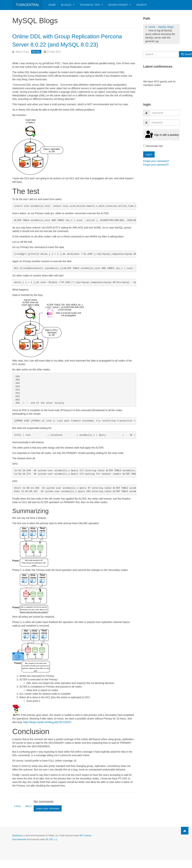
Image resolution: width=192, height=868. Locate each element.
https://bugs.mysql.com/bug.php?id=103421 (47, 730)
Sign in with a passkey (161, 135)
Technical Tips (91, 5)
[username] (165, 113)
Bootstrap (17, 844)
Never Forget (120, 5)
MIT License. (86, 844)
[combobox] (161, 54)
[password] (164, 123)
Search (141, 5)
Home (52, 5)
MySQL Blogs (166, 27)
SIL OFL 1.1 (51, 848)
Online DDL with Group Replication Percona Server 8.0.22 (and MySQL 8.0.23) (72, 44)
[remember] (144, 146)
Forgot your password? (156, 165)
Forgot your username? (156, 161)
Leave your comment (48, 817)
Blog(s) (68, 5)
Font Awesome (19, 848)
